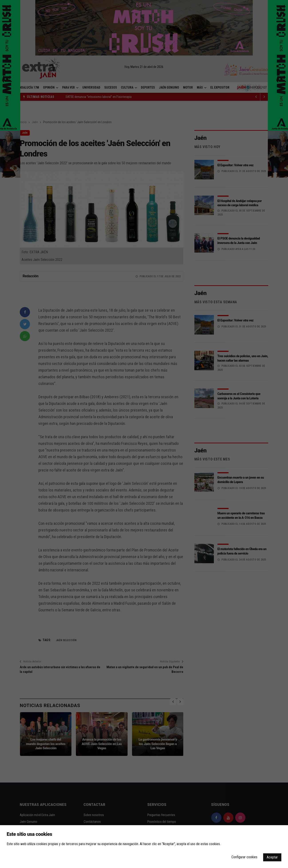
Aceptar (272, 857)
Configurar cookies (244, 857)
